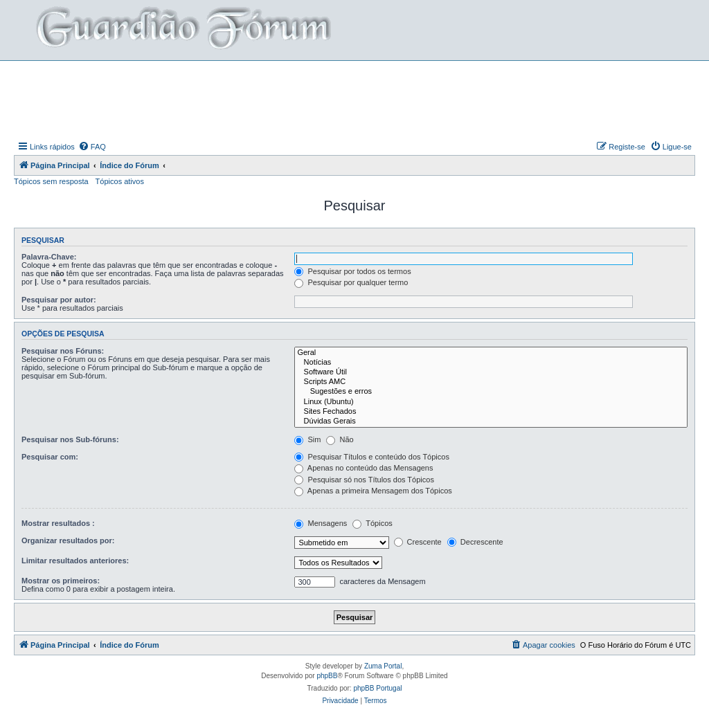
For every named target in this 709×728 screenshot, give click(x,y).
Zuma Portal (383, 666)
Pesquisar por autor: (59, 300)
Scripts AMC (491, 382)
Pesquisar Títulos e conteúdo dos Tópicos (372, 457)
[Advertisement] (354, 99)
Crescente (418, 542)
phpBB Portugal (377, 688)
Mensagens (321, 523)
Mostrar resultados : (58, 523)
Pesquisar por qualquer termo (351, 282)
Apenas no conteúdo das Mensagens (364, 468)
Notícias (491, 363)
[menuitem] (92, 147)
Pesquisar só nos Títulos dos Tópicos (364, 480)
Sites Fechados (491, 412)
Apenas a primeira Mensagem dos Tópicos (373, 491)
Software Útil (491, 372)
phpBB (327, 676)
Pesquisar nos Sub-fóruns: (70, 439)
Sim (307, 439)
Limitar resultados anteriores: (75, 561)
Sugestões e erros (491, 392)
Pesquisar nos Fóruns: (63, 351)
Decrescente (475, 542)
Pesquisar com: (50, 457)
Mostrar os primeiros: (61, 581)
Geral (491, 353)
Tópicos (372, 523)
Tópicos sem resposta (51, 181)
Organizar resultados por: (68, 540)
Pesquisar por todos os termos (352, 271)
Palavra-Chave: (49, 257)
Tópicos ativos (120, 181)
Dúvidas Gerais (491, 421)
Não (340, 439)
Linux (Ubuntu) (491, 402)
